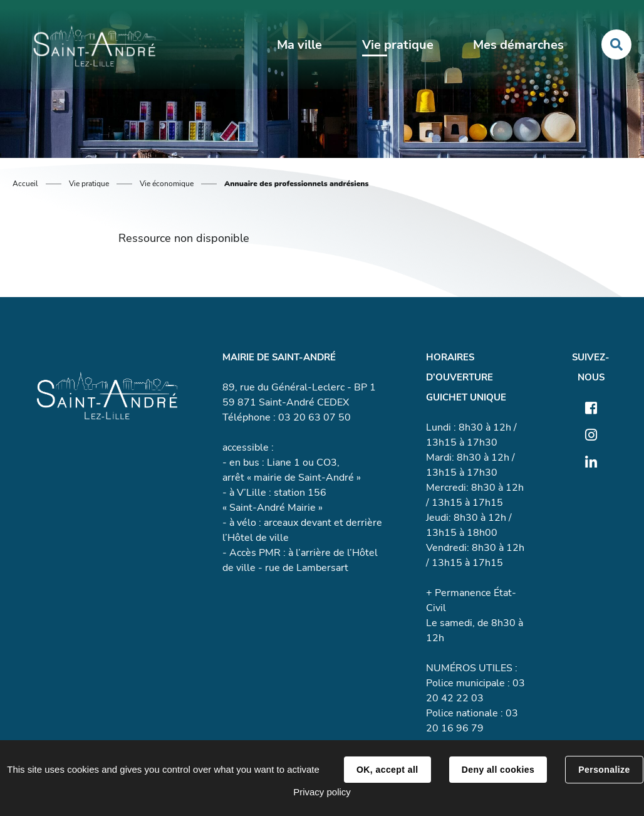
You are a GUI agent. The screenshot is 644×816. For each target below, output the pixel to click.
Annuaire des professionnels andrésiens (297, 184)
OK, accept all (387, 770)
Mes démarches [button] (518, 45)
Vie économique (167, 184)
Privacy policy (322, 792)
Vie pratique (89, 184)
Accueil (25, 184)
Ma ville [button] (299, 45)
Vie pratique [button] (398, 45)
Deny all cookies (498, 770)
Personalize (604, 770)
